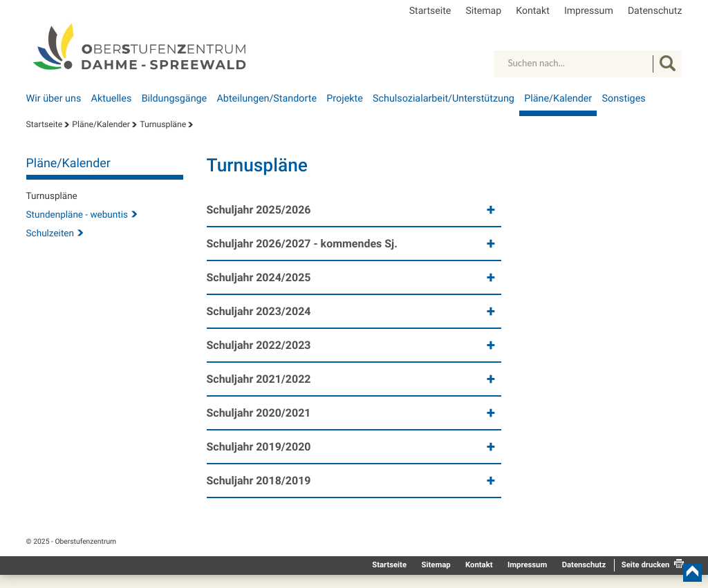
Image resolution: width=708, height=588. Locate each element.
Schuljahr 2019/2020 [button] (259, 447)
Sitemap (483, 11)
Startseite (430, 11)
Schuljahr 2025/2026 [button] (259, 210)
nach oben (692, 572)
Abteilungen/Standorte (267, 99)
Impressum (589, 11)
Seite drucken (646, 565)
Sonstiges (624, 99)
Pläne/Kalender (558, 99)
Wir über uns (54, 99)
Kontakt (532, 11)
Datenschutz (655, 11)
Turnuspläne (163, 124)
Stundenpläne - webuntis (77, 215)
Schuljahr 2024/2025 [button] (259, 277)
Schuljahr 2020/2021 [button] (259, 413)
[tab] (354, 211)
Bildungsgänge (175, 99)
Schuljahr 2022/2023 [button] (259, 345)
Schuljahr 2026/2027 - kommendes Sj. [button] (302, 244)
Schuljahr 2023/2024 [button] (259, 311)
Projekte (344, 99)
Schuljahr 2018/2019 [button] (259, 481)
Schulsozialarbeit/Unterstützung (444, 99)
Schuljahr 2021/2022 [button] (259, 379)
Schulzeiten (50, 234)
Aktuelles (112, 99)
